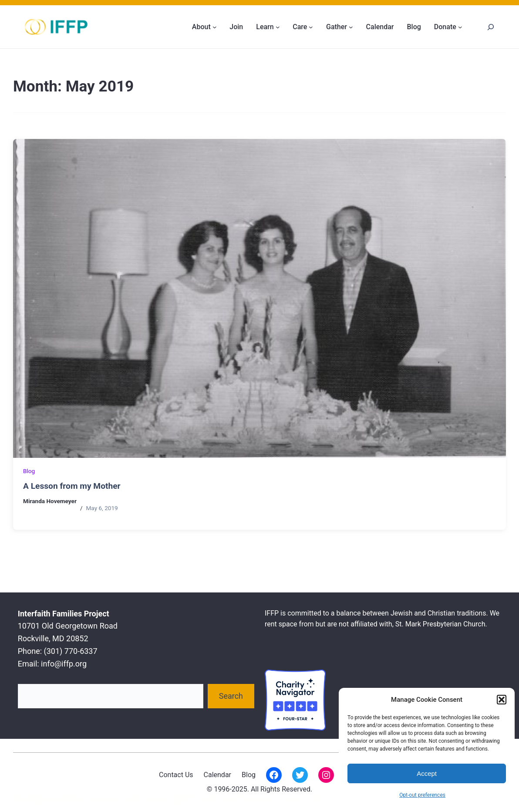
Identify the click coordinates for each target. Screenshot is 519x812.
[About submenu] (215, 27)
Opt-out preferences (422, 795)
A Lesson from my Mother (72, 486)
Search (231, 696)
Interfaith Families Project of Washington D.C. (169, 800)
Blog (29, 471)
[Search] (490, 27)
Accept (427, 773)
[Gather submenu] (351, 27)
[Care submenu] (311, 27)
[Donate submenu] (460, 27)
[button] (502, 700)
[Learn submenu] (278, 27)
